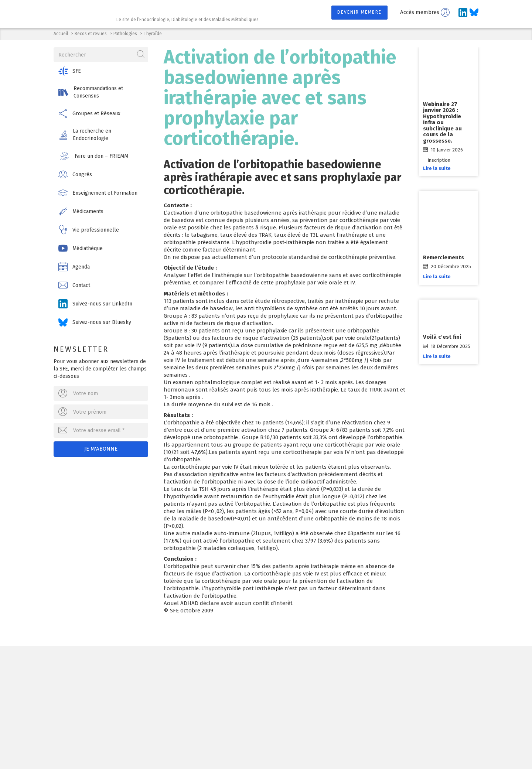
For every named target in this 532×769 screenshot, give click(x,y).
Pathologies (125, 34)
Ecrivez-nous (140, 710)
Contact (255, 748)
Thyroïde (153, 34)
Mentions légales (214, 748)
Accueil (61, 34)
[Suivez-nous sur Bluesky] (474, 13)
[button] (101, 71)
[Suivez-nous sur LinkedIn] (463, 13)
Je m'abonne (101, 449)
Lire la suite (438, 168)
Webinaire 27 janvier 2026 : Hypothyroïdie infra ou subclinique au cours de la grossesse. (443, 122)
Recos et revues (91, 34)
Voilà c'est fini (443, 337)
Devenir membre (359, 12)
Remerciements (444, 257)
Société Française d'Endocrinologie (138, 672)
